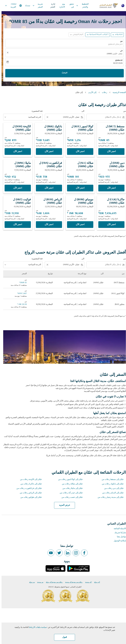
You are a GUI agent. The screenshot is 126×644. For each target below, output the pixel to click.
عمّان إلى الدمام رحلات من (111, 493)
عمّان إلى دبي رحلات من (112, 488)
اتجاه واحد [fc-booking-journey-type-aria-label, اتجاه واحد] (117, 35)
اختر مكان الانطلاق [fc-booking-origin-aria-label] (114, 44)
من (120, 42)
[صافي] (6, 53)
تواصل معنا (120, 537)
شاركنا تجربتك (119, 533)
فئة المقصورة (36, 111)
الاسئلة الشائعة (118, 529)
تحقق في (70, 6)
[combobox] (103, 117)
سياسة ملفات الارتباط (36, 627)
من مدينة (39, 582)
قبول (63, 637)
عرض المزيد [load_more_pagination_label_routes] (63, 505)
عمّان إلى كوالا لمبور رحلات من (69, 479)
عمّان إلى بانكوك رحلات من (111, 484)
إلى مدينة (87, 582)
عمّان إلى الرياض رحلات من (29, 493)
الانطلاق (117, 60)
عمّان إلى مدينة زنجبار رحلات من (109, 497)
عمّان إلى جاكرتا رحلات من (30, 484)
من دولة (30, 582)
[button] (96, 35)
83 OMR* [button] (17, 22)
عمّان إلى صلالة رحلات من (71, 484)
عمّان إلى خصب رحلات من (71, 497)
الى (120, 51)
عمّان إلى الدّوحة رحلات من (29, 479)
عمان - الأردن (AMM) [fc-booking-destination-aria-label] (113, 54)
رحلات (103, 92)
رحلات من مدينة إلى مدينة (72, 582)
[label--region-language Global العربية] (12, 6)
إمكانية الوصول (118, 541)
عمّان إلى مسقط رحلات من (111, 479)
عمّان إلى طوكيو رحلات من (30, 497)
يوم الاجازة (61, 6)
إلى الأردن (91, 92)
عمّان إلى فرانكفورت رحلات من (28, 488)
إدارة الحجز (51, 6)
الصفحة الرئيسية (118, 92)
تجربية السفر (36, 6)
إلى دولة (95, 582)
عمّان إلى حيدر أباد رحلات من (70, 493)
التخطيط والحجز (80, 6)
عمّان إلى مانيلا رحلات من (71, 488)
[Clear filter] (46, 117)
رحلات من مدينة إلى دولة (53, 582)
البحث (63, 73)
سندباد (26, 6)
